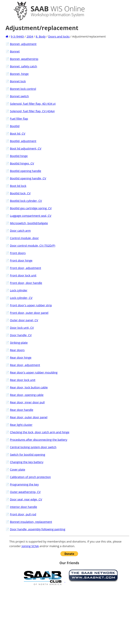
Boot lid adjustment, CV (26, 148)
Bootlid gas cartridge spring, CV (31, 208)
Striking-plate (19, 342)
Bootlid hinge (19, 156)
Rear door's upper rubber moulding (34, 372)
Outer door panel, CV (24, 320)
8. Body (41, 36)
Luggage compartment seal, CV (31, 216)
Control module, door (24, 238)
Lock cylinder (19, 290)
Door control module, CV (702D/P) (33, 245)
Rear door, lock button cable (29, 387)
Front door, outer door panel (29, 313)
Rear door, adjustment (25, 365)
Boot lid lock (18, 186)
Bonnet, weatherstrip (24, 59)
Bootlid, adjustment (23, 141)
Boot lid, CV (18, 133)
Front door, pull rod (23, 514)
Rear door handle (22, 410)
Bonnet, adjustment (23, 44)
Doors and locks (59, 36)
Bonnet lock (18, 81)
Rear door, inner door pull (27, 402)
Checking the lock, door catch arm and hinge (40, 432)
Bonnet (15, 51)
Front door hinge (21, 260)
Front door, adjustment (26, 268)
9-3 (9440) (17, 36)
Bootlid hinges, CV (22, 163)
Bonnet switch (19, 96)
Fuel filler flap (19, 119)
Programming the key (24, 484)
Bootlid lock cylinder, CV (26, 201)
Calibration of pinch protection (30, 477)
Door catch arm (20, 230)
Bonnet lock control (23, 89)
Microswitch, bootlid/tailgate (29, 223)
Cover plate (18, 469)
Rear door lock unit (23, 380)
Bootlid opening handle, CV (28, 178)
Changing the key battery (27, 462)
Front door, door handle (26, 283)
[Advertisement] (69, 615)
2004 (30, 36)
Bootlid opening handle (26, 171)
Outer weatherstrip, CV (25, 492)
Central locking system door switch (33, 447)
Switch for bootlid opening (28, 454)
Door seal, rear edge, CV (26, 499)
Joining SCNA (30, 546)
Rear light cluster (21, 425)
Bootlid (15, 126)
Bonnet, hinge (19, 74)
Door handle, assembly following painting (38, 529)
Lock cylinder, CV (21, 298)
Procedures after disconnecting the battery (39, 440)
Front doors (18, 253)
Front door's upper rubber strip (31, 305)
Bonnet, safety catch (24, 66)
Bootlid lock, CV (20, 193)
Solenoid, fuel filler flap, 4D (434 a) (33, 104)
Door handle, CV (21, 335)
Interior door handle (24, 507)
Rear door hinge (21, 357)
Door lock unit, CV (22, 328)
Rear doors (17, 350)
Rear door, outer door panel (29, 417)
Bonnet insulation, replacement (31, 522)
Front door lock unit (23, 275)
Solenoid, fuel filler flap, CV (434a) (32, 111)
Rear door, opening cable (27, 395)
